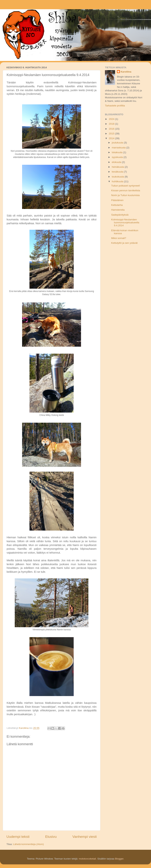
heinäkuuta (118, 167)
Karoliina (126, 72)
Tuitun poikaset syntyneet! (126, 186)
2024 (112, 119)
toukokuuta (118, 177)
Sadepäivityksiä (120, 215)
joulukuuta (118, 143)
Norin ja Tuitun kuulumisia (125, 195)
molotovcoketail (87, 859)
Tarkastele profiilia (115, 106)
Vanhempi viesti (85, 837)
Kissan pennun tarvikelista (126, 190)
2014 (112, 138)
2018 (112, 124)
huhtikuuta (118, 181)
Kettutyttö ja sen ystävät (124, 243)
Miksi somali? (119, 238)
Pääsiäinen (117, 200)
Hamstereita (118, 210)
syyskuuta (118, 157)
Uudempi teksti (18, 837)
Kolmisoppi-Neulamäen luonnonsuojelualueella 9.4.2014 (125, 222)
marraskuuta (119, 148)
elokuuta (117, 162)
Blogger (119, 859)
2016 (112, 129)
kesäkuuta (118, 172)
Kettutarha (117, 205)
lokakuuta (117, 152)
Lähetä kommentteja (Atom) (28, 844)
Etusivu (51, 837)
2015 (112, 134)
